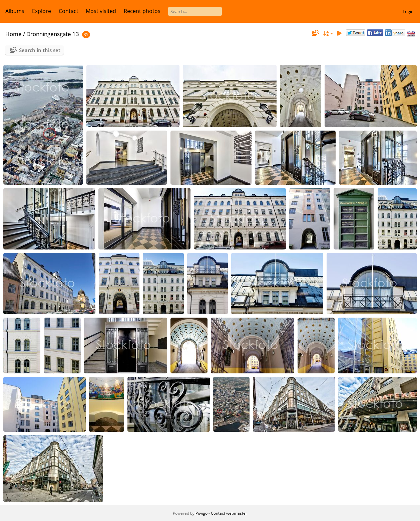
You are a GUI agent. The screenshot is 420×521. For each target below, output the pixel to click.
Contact (69, 11)
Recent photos (142, 11)
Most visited (101, 11)
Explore (42, 11)
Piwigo (201, 513)
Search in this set (40, 50)
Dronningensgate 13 (53, 34)
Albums (15, 11)
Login (408, 11)
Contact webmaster (229, 513)
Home (14, 34)
